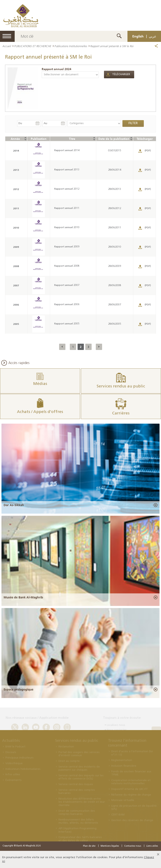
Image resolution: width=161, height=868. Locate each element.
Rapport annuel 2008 (67, 266)
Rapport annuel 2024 (56, 69)
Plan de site (89, 846)
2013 (16, 170)
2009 (16, 247)
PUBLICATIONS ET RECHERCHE (33, 46)
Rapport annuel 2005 (67, 324)
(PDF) (148, 151)
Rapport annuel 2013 (67, 170)
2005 (16, 324)
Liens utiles (152, 846)
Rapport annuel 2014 (67, 150)
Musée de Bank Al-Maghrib (23, 597)
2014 (16, 151)
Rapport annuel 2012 (67, 189)
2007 (16, 285)
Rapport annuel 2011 (67, 208)
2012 (16, 189)
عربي (153, 36)
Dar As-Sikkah (14, 505)
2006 (16, 305)
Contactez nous (133, 846)
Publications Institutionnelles (71, 46)
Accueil (7, 46)
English (138, 36)
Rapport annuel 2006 (67, 305)
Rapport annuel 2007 (67, 285)
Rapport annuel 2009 (67, 247)
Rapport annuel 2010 (67, 228)
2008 (16, 266)
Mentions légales (110, 846)
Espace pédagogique (18, 689)
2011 (16, 208)
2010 (16, 228)
